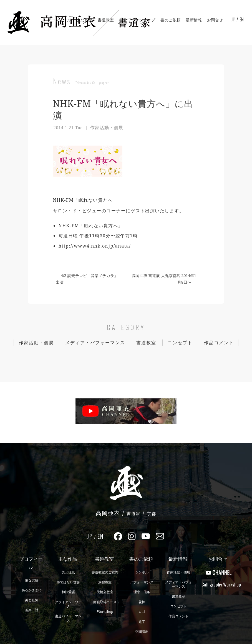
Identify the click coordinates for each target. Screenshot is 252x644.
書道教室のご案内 (105, 572)
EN (242, 19)
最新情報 (194, 20)
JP (233, 19)
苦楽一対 (32, 610)
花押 (142, 602)
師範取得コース (105, 602)
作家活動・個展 (36, 343)
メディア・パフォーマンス (95, 343)
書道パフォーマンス (68, 618)
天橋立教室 (105, 592)
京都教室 (105, 582)
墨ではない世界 (68, 582)
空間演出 (142, 632)
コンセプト (180, 343)
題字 (142, 622)
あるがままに (32, 590)
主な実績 (32, 580)
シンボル (142, 572)
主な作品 (85, 20)
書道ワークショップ (137, 20)
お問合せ (215, 20)
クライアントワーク (68, 604)
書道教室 (106, 20)
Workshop (105, 612)
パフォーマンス (142, 582)
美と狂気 (32, 600)
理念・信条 (142, 592)
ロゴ (142, 612)
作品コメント (219, 343)
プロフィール (59, 20)
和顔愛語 (68, 592)
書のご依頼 (171, 20)
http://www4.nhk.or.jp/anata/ (95, 246)
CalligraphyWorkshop (219, 584)
